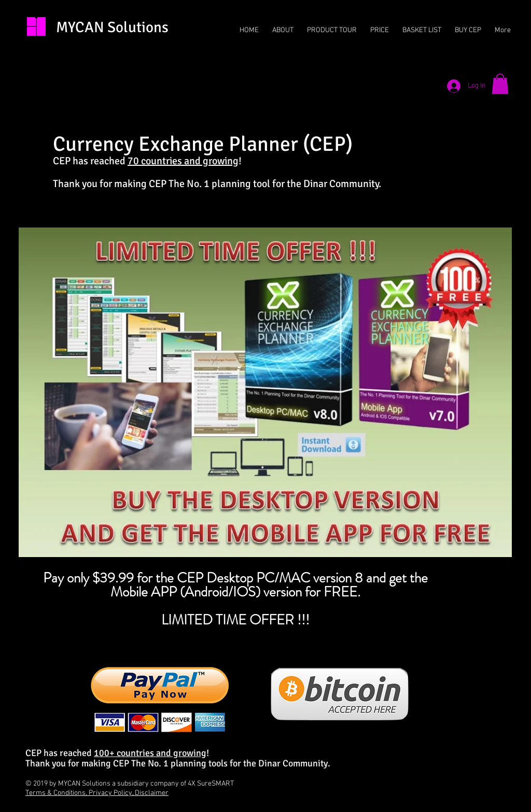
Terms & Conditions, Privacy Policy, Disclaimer (97, 793)
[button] (500, 84)
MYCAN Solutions (112, 27)
